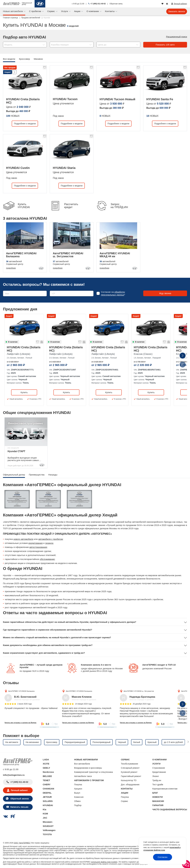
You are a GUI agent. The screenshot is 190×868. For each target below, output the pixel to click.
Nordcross (48, 772)
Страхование (159, 768)
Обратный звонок (19, 799)
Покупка (78, 785)
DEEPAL (47, 793)
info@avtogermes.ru (14, 775)
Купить (24, 392)
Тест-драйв (158, 785)
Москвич (47, 822)
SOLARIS (48, 801)
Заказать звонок (177, 11)
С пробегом (35, 11)
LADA (46, 759)
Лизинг (156, 776)
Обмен (77, 801)
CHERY (47, 784)
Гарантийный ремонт (131, 776)
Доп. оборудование (130, 785)
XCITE (46, 764)
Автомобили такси (83, 776)
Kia (44, 809)
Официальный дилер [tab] (14, 475)
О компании (93, 11)
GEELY (46, 768)
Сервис (51, 11)
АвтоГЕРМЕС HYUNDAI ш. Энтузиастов (139, 691)
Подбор (78, 805)
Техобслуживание (130, 764)
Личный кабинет (19, 790)
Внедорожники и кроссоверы (88, 768)
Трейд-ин (157, 780)
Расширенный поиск (177, 37)
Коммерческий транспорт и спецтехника (94, 772)
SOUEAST (48, 826)
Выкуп (77, 793)
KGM (45, 814)
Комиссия (79, 797)
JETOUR (47, 797)
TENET (46, 780)
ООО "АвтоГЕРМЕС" (22, 843)
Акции (77, 11)
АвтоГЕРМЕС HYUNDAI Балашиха (21, 691)
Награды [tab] (53, 475)
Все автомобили (82, 764)
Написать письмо (19, 807)
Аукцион (78, 789)
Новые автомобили (13, 11)
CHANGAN (48, 789)
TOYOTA (47, 834)
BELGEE (47, 776)
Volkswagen (49, 830)
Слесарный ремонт (130, 768)
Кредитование (159, 772)
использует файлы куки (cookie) (104, 862)
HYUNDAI (48, 805)
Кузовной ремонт (129, 772)
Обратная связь (116, 4)
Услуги (65, 11)
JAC (45, 818)
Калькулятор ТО (129, 780)
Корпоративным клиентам (165, 789)
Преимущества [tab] (37, 475)
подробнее (11, 268)
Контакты (110, 11)
